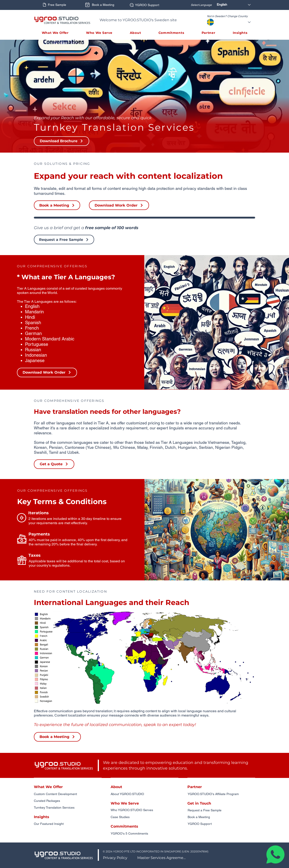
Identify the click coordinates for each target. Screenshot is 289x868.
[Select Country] (236, 22)
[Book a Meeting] (99, 5)
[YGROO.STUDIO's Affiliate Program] (221, 794)
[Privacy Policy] (116, 858)
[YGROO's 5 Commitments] (144, 834)
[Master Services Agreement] (163, 858)
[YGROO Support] (144, 5)
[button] (55, 33)
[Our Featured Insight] (68, 824)
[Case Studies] (144, 817)
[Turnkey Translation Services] (68, 808)
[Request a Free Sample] (64, 240)
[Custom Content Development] (68, 794)
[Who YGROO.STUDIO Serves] (144, 810)
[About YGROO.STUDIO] (144, 794)
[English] (235, 5)
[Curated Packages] (68, 801)
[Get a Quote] (54, 464)
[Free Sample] (54, 5)
